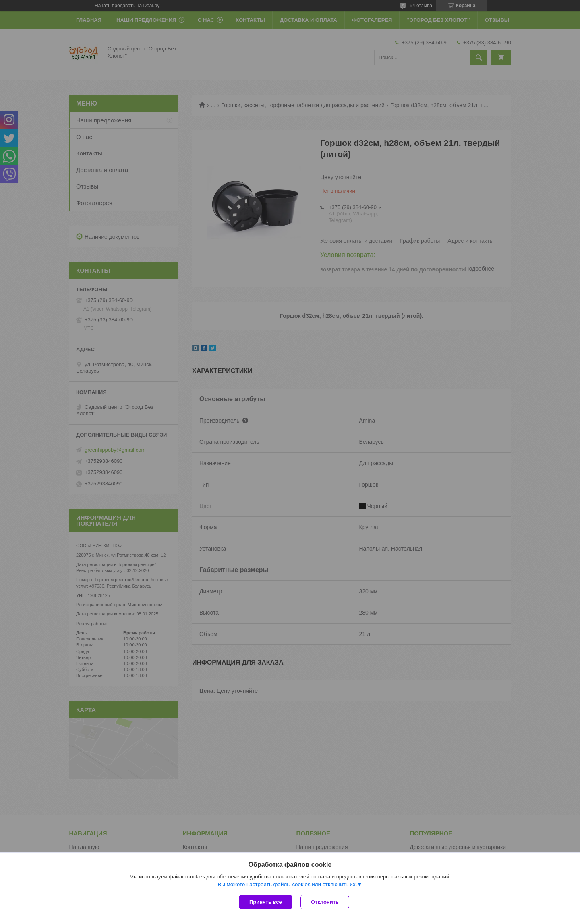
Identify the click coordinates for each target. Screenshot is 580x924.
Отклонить (325, 902)
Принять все (266, 902)
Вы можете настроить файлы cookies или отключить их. (287, 884)
